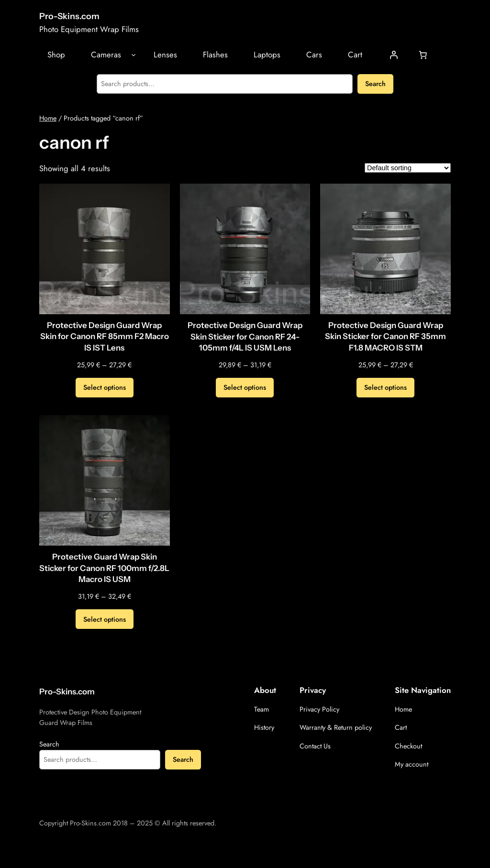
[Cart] (423, 55)
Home (48, 118)
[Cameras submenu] (134, 55)
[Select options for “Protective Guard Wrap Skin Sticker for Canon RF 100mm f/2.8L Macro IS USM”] (105, 619)
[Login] (394, 55)
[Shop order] (408, 168)
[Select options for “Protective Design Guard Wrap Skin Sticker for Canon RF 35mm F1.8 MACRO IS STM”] (385, 388)
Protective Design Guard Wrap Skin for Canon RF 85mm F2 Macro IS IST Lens (105, 336)
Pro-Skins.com (69, 16)
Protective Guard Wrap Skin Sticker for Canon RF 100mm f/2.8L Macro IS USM (104, 568)
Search (375, 84)
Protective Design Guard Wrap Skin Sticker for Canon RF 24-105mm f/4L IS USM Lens (245, 336)
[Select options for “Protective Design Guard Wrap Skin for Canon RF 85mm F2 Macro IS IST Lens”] (105, 388)
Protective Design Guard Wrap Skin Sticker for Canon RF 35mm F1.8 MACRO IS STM (385, 336)
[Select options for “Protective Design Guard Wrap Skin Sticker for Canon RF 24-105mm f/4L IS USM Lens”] (245, 388)
